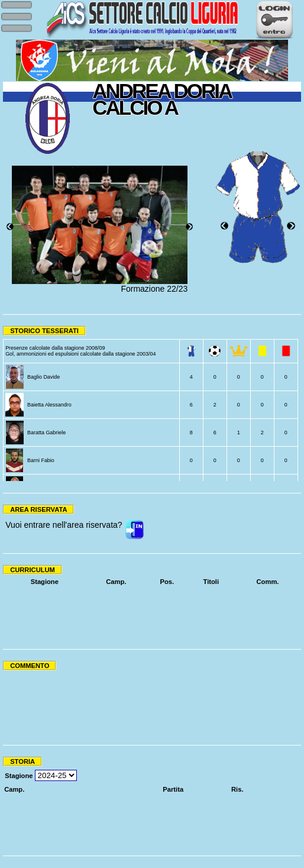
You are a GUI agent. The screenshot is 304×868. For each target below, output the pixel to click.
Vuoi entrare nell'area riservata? (64, 525)
